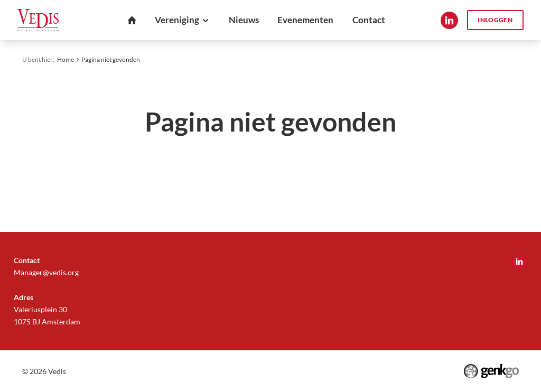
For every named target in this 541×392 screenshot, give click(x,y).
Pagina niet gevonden (111, 59)
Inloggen (495, 20)
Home (66, 59)
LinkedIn (449, 20)
